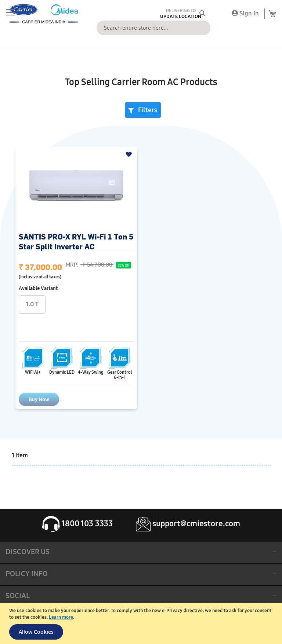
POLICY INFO (27, 574)
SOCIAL (18, 596)
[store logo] (42, 14)
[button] (129, 155)
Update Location (181, 17)
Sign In (245, 13)
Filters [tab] (148, 110)
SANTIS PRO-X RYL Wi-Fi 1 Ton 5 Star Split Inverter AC (76, 241)
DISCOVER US (28, 552)
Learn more (61, 617)
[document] (142, 623)
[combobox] (153, 28)
